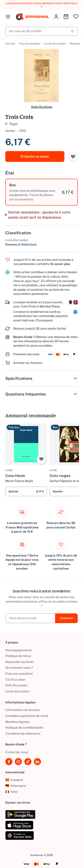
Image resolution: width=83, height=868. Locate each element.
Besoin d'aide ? (24, 337)
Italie (11, 792)
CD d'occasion (15, 680)
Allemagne (16, 786)
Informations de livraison (23, 710)
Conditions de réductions (23, 734)
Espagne (14, 780)
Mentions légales (17, 722)
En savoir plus (60, 264)
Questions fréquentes (41, 394)
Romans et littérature (21, 244)
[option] (41, 192)
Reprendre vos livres (20, 662)
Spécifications (42, 107)
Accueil (10, 44)
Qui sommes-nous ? (19, 668)
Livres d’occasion (55, 44)
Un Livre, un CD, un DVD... (41, 31)
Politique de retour (18, 656)
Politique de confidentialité (24, 728)
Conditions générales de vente (27, 716)
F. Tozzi (11, 124)
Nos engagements (18, 650)
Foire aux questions (19, 674)
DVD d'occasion (16, 685)
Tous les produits (30, 44)
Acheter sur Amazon (28, 363)
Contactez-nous (17, 752)
